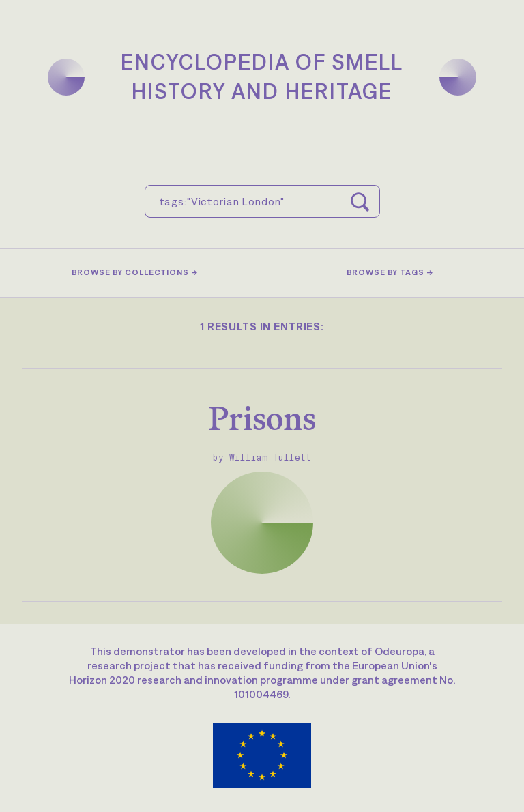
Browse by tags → (390, 272)
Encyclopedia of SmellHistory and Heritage (262, 76)
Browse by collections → (135, 272)
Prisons (262, 418)
